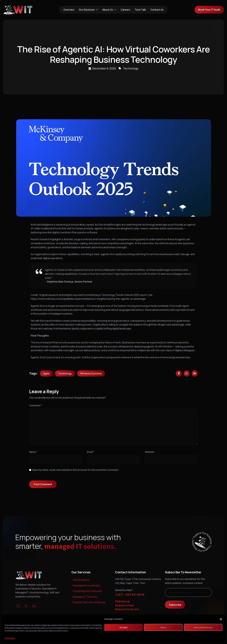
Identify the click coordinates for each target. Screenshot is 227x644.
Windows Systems (91, 373)
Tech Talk (140, 10)
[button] (221, 619)
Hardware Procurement (86, 586)
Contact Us (157, 10)
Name (33, 452)
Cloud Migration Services (87, 591)
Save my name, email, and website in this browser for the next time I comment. (76, 470)
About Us (109, 10)
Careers (125, 10)
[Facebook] (26, 606)
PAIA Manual (122, 601)
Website (149, 452)
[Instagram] (18, 606)
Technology (131, 68)
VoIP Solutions (81, 580)
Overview (69, 10)
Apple (46, 373)
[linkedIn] (34, 606)
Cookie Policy (10, 638)
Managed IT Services (85, 597)
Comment (36, 405)
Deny (163, 627)
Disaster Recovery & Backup (89, 602)
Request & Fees (125, 605)
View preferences (203, 627)
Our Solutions (88, 10)
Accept (123, 627)
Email (90, 452)
